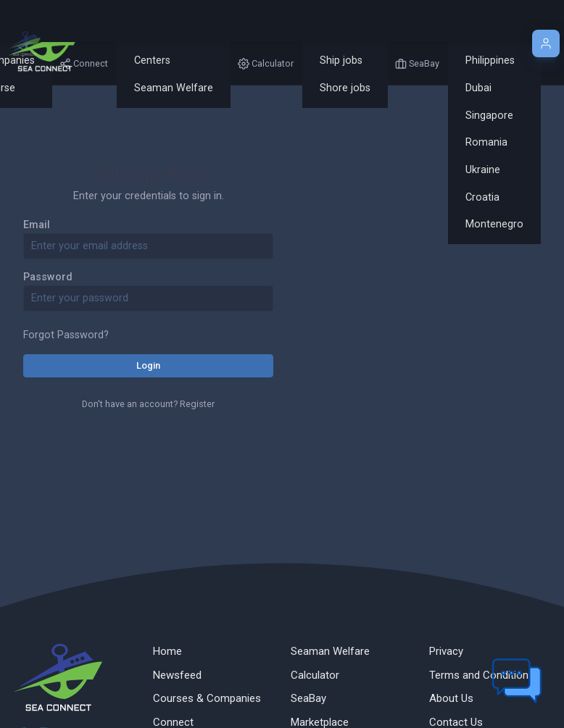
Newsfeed (177, 675)
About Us (451, 698)
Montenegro (494, 224)
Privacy (446, 651)
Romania (486, 142)
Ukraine (483, 170)
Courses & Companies (207, 698)
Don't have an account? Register (148, 404)
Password (48, 277)
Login (148, 365)
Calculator (315, 675)
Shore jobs (345, 88)
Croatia (482, 197)
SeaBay (308, 698)
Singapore (489, 116)
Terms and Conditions (482, 675)
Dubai (478, 88)
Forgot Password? (66, 335)
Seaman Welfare (174, 88)
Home (167, 651)
